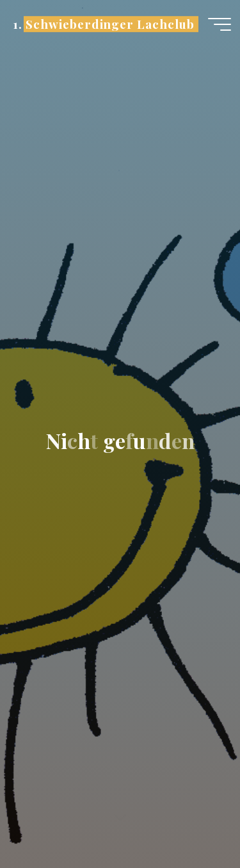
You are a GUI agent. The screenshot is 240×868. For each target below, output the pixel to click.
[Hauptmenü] (220, 24)
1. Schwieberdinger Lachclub (103, 24)
